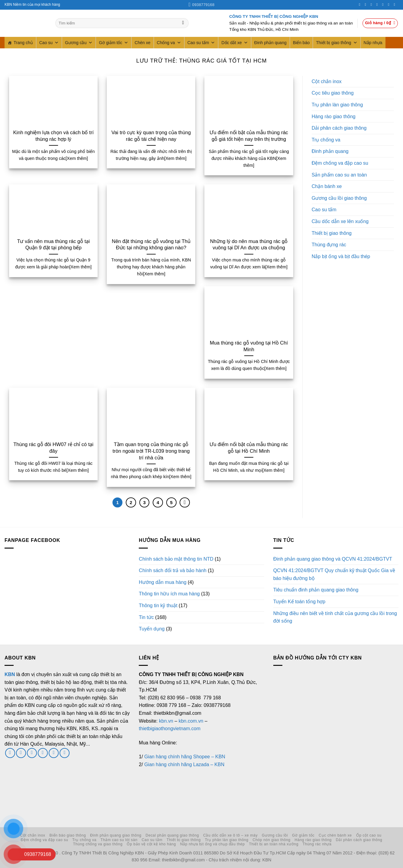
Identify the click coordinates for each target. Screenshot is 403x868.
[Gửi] (183, 23)
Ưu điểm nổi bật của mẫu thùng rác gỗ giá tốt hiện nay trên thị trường (249, 136)
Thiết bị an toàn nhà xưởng (274, 844)
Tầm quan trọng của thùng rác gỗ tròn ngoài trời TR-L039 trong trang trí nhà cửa (151, 451)
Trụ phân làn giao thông (337, 105)
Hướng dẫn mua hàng (162, 582)
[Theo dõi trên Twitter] (372, 5)
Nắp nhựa (373, 43)
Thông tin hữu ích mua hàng (169, 594)
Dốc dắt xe (234, 43)
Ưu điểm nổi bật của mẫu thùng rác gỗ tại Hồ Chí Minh (249, 448)
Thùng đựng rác (329, 245)
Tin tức (146, 617)
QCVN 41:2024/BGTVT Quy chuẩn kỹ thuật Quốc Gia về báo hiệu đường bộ (334, 574)
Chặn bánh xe (327, 186)
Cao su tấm (201, 43)
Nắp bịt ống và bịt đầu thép (341, 256)
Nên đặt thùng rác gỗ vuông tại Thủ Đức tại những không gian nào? (151, 245)
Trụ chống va (326, 140)
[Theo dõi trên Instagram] (366, 5)
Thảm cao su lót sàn (119, 840)
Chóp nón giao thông (272, 840)
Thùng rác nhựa (317, 844)
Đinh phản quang (270, 43)
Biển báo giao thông (68, 835)
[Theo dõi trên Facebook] (361, 5)
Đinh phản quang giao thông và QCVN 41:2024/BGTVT (333, 559)
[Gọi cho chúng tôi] (378, 5)
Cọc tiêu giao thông (333, 93)
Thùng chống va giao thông (98, 844)
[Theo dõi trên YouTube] (395, 5)
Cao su (49, 43)
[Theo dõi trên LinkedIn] (390, 5)
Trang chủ (23, 43)
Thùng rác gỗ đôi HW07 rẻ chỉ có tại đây (53, 448)
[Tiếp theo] (185, 503)
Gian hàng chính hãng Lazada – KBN (184, 764)
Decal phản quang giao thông (172, 835)
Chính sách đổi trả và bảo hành (173, 570)
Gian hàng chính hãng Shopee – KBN (185, 757)
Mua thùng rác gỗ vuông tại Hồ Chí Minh (249, 346)
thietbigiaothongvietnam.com (170, 729)
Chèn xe (142, 43)
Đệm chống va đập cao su (340, 163)
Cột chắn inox (327, 81)
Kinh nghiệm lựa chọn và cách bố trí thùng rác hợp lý (53, 136)
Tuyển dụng (152, 629)
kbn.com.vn (191, 721)
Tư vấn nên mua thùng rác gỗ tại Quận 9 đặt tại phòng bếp (53, 245)
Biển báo (301, 43)
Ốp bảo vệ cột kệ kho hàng (151, 844)
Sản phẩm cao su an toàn (339, 175)
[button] (380, 23)
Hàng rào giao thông (334, 117)
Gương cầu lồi (275, 835)
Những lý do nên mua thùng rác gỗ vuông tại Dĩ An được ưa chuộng (249, 245)
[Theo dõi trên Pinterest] (384, 5)
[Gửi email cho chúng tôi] (32, 753)
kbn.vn (166, 721)
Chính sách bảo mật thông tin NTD (176, 559)
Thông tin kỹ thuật (158, 606)
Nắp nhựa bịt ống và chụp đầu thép (213, 844)
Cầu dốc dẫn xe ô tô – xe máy (230, 835)
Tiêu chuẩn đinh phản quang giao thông (316, 590)
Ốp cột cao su (369, 835)
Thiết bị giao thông (336, 43)
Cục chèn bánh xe (335, 835)
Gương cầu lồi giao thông (339, 198)
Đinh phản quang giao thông (116, 835)
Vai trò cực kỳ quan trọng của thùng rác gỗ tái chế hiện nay (151, 136)
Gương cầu (79, 43)
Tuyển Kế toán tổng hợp (299, 602)
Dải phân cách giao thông (339, 128)
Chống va (169, 43)
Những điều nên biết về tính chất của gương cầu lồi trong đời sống (335, 617)
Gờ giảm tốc (114, 43)
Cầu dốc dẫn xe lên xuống (340, 221)
